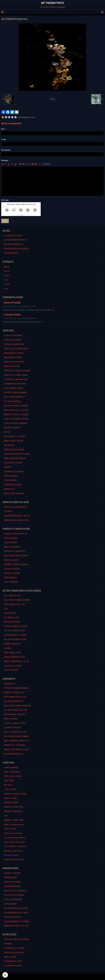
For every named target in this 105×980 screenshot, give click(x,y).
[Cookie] (5, 975)
